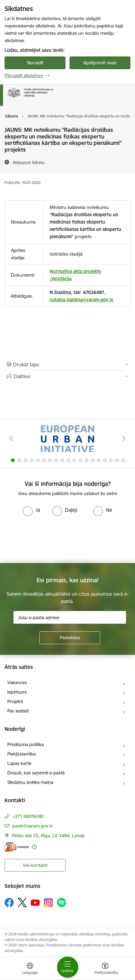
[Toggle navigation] (68, 967)
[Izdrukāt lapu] (67, 364)
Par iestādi (18, 711)
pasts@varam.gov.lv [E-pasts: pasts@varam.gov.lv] (32, 826)
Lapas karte (19, 763)
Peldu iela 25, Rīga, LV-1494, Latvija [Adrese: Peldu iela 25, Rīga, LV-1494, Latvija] (48, 836)
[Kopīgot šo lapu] (67, 376)
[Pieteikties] (70, 638)
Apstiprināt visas (100, 63)
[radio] (31, 510)
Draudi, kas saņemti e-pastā (36, 773)
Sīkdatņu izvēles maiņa (30, 782)
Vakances (17, 682)
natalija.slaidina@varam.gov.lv (82, 300)
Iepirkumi (17, 692)
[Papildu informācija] (34, 847)
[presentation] (51, 539)
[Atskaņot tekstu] (29, 162)
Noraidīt (35, 63)
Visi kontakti (35, 865)
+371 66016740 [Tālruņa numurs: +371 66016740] (28, 816)
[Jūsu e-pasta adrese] (70, 617)
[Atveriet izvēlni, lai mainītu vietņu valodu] (30, 969)
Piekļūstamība (21, 754)
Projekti (15, 701)
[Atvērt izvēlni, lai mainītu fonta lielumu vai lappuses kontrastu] (105, 969)
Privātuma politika (26, 744)
